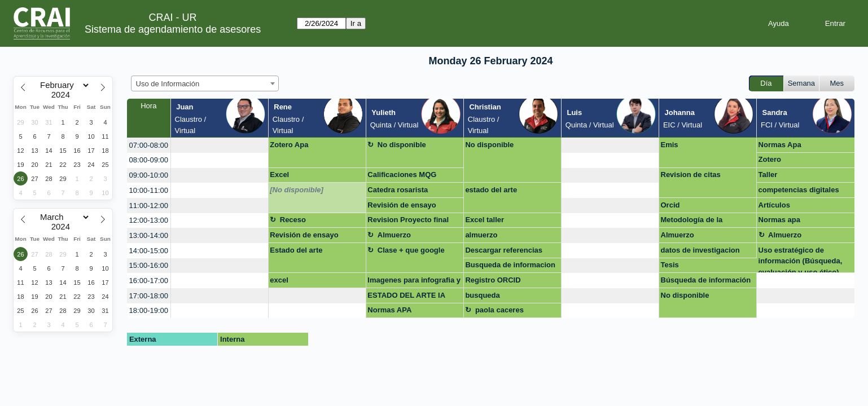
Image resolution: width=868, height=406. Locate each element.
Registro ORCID (493, 280)
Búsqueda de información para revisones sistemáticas (706, 282)
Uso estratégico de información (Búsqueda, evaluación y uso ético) (801, 260)
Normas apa (779, 220)
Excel (279, 175)
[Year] (63, 95)
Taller (768, 175)
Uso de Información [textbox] (168, 84)
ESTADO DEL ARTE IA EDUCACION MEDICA (406, 297)
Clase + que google (411, 250)
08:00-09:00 (149, 160)
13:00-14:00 (149, 235)
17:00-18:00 (149, 296)
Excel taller (485, 220)
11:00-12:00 (149, 206)
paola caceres (499, 310)
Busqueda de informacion (510, 265)
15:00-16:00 (149, 265)
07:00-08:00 (149, 145)
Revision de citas (691, 175)
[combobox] (205, 83)
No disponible (402, 145)
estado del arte (491, 190)
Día (766, 83)
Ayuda (779, 23)
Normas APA (389, 310)
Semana (801, 83)
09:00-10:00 (149, 175)
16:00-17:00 (149, 281)
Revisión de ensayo (402, 205)
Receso (293, 220)
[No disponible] (297, 190)
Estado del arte (296, 250)
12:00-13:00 (149, 220)
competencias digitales (799, 190)
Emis (670, 145)
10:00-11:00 (149, 190)
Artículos (774, 205)
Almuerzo (394, 235)
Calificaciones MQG (402, 175)
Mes (837, 83)
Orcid (670, 205)
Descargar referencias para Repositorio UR (504, 252)
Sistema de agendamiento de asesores (173, 29)
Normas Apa (780, 145)
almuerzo (481, 235)
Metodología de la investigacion (692, 222)
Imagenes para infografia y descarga (414, 282)
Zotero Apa (289, 145)
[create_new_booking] (220, 145)
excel (279, 280)
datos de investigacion (700, 250)
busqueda (482, 295)
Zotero (770, 159)
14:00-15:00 (149, 251)
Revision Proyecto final (408, 220)
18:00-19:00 (149, 310)
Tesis (670, 265)
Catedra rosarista (398, 190)
